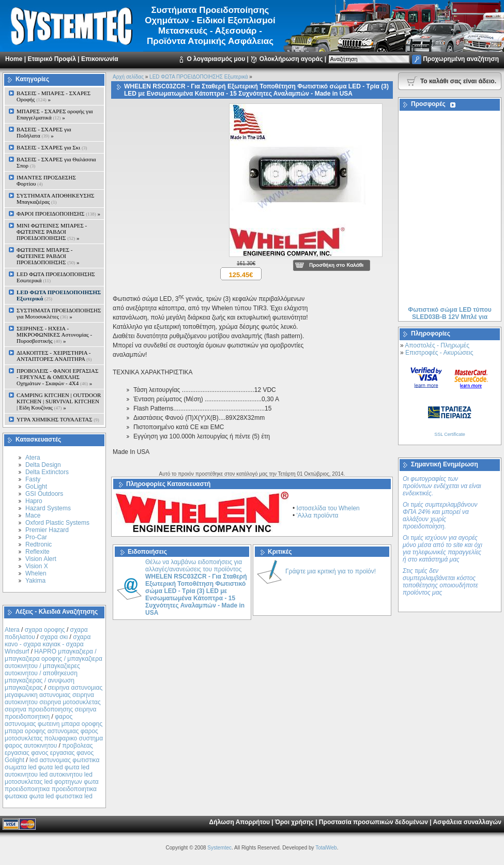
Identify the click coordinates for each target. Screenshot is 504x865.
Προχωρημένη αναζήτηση (461, 59)
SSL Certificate (450, 434)
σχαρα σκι (54, 637)
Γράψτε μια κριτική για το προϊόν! (331, 571)
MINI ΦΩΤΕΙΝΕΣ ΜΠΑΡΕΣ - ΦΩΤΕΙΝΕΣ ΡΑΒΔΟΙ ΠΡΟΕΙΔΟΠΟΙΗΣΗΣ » (52, 232)
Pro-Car (36, 537)
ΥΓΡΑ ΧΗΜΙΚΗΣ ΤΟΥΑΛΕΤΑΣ (58, 419)
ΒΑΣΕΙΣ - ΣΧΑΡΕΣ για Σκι (52, 147)
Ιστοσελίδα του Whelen (328, 508)
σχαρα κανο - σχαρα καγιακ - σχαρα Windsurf (48, 644)
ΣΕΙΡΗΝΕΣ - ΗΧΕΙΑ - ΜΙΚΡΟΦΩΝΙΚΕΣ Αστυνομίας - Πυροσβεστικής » (54, 335)
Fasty (33, 479)
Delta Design (43, 465)
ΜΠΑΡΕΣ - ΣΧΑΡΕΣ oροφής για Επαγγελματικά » (55, 114)
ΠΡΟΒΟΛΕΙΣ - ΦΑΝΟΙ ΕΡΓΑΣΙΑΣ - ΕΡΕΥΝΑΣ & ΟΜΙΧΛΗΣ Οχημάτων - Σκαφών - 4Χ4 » (57, 377)
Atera (33, 458)
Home (14, 59)
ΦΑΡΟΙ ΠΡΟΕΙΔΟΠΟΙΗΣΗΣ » (58, 214)
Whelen (36, 573)
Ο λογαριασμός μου (216, 59)
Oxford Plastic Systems (57, 523)
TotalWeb (326, 848)
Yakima (35, 581)
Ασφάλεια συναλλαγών (467, 822)
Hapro (34, 501)
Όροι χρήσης (294, 822)
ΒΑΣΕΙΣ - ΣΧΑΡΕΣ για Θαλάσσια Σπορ (56, 162)
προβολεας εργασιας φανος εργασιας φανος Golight (49, 753)
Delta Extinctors (47, 472)
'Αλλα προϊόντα (318, 515)
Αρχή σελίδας (128, 77)
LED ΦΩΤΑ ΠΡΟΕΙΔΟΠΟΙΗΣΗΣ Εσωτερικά (56, 277)
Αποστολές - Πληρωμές (437, 345)
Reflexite (37, 552)
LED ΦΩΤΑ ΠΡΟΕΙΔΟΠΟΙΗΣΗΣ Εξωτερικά (198, 77)
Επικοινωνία (100, 59)
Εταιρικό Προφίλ (51, 59)
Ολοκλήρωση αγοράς (291, 59)
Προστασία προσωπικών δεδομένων (373, 822)
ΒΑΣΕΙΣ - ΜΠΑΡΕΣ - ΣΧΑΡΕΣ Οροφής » (54, 96)
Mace (33, 515)
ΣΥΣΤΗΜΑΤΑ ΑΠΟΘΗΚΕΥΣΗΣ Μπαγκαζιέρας (55, 199)
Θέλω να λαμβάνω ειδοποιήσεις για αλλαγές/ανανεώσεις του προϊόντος (196, 587)
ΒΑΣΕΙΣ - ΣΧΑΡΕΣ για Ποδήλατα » (44, 132)
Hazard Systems (48, 508)
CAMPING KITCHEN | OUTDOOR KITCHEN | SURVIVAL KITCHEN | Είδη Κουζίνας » (59, 401)
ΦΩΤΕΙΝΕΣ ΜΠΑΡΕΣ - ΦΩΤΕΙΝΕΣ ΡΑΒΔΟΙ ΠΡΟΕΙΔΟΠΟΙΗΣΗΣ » (48, 256)
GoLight (36, 487)
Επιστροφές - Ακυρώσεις (439, 353)
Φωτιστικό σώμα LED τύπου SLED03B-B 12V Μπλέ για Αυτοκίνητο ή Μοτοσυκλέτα (449, 319)
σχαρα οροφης (45, 630)
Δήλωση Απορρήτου (240, 822)
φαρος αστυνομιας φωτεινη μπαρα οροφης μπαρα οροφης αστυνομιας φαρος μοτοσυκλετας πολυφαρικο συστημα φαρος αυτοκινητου (54, 731)
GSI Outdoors (44, 494)
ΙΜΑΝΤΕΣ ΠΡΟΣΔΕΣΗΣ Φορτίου (46, 180)
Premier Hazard (47, 530)
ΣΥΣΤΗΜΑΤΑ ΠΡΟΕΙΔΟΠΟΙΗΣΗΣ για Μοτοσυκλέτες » (59, 313)
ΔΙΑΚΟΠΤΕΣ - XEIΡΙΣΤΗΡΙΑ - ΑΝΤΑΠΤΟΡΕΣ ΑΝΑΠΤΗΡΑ (54, 356)
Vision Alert (41, 559)
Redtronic (39, 544)
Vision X (37, 566)
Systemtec (219, 848)
